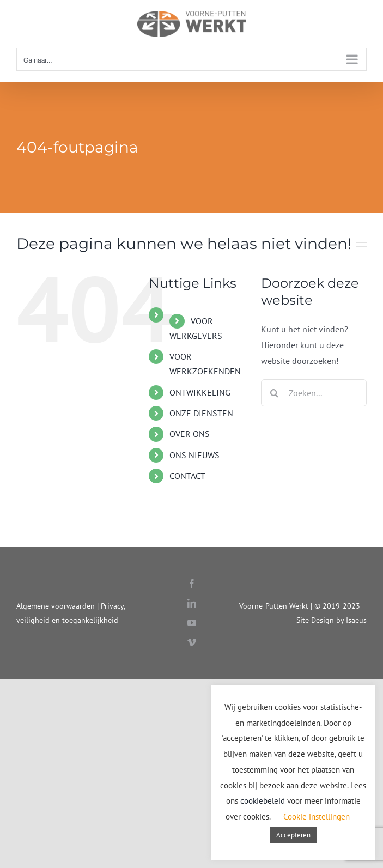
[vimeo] (192, 642)
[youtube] (192, 623)
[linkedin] (192, 603)
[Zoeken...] (314, 393)
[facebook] (192, 584)
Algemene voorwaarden (56, 606)
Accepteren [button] (293, 835)
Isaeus (356, 620)
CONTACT (187, 476)
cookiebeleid (263, 801)
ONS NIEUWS (194, 455)
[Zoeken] (275, 393)
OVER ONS (190, 434)
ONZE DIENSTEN (201, 413)
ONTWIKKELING (200, 392)
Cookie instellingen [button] (317, 817)
